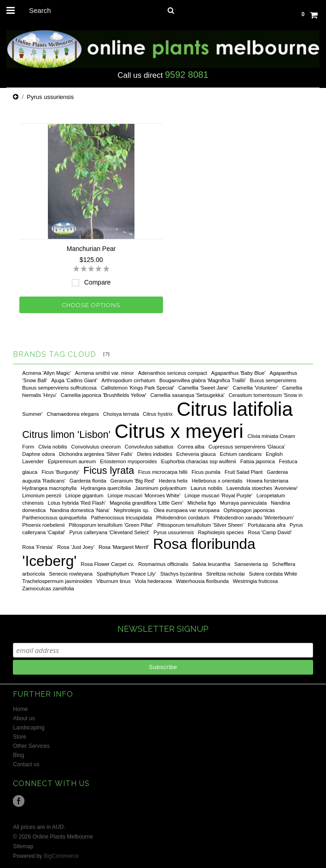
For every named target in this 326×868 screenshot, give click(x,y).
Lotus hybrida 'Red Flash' (77, 503)
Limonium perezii (42, 495)
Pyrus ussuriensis (174, 532)
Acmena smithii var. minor (105, 373)
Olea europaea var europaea (187, 510)
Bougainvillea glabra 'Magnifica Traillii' (203, 380)
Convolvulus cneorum (96, 447)
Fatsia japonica (258, 461)
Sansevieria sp (251, 564)
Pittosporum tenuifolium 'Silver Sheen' (201, 525)
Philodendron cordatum (183, 518)
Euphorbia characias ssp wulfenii (199, 461)
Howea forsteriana (267, 481)
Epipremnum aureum (72, 461)
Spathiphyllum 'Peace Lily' (126, 574)
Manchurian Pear (91, 249)
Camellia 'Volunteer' (256, 388)
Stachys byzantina (181, 574)
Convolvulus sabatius (149, 447)
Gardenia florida (88, 481)
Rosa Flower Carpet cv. (107, 564)
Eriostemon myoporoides (128, 461)
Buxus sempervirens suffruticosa (59, 388)
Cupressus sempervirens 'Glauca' (247, 447)
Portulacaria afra (267, 525)
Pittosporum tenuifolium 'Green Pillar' (111, 525)
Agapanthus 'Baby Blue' (239, 373)
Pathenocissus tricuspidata (121, 518)
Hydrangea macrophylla (49, 488)
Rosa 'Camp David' (270, 532)
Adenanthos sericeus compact (173, 373)
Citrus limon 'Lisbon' (66, 434)
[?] (107, 354)
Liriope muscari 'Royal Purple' (218, 495)
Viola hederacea (153, 581)
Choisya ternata (122, 414)
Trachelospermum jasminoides (57, 581)
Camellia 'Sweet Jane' (203, 388)
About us (24, 718)
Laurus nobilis (207, 488)
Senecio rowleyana (71, 574)
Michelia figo (202, 503)
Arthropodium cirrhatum (128, 380)
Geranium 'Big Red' (133, 481)
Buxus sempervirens (273, 380)
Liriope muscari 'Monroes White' (144, 495)
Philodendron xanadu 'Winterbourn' (254, 518)
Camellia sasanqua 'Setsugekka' (188, 395)
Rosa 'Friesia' (38, 547)
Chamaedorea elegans (73, 414)
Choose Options (91, 305)
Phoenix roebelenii (43, 525)
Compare (98, 282)
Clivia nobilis (52, 447)
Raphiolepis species (221, 532)
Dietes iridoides (154, 454)
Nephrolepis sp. (132, 510)
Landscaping (29, 728)
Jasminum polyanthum (161, 488)
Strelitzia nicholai (226, 574)
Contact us (26, 764)
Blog (18, 755)
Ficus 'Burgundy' (60, 472)
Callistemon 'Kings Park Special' (138, 388)
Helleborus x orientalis (217, 481)
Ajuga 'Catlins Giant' (74, 380)
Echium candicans (241, 454)
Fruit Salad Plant (244, 472)
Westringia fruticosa (256, 581)
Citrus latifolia (235, 409)
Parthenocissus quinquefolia (54, 518)
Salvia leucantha (211, 564)
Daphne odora (38, 454)
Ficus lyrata (109, 470)
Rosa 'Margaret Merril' (124, 547)
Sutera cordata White (273, 574)
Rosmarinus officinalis (163, 564)
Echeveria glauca (196, 454)
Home (20, 709)
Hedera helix (173, 481)
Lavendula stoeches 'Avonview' (262, 488)
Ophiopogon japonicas (249, 510)
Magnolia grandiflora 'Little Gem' (146, 503)
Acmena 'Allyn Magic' (47, 373)
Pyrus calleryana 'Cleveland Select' (109, 532)
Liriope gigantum (84, 495)
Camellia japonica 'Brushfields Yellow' (104, 395)
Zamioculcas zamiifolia (48, 588)
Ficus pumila (206, 472)
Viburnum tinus (113, 581)
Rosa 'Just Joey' (76, 547)
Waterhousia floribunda (202, 581)
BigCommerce (61, 856)
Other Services (31, 746)
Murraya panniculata (243, 503)
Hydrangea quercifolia (106, 488)
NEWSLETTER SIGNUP (163, 629)
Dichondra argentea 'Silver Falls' (96, 454)
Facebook (19, 801)
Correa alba (191, 447)
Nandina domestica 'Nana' (80, 510)
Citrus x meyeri (179, 431)
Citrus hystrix (158, 414)
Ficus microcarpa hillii (163, 472)
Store (20, 737)
